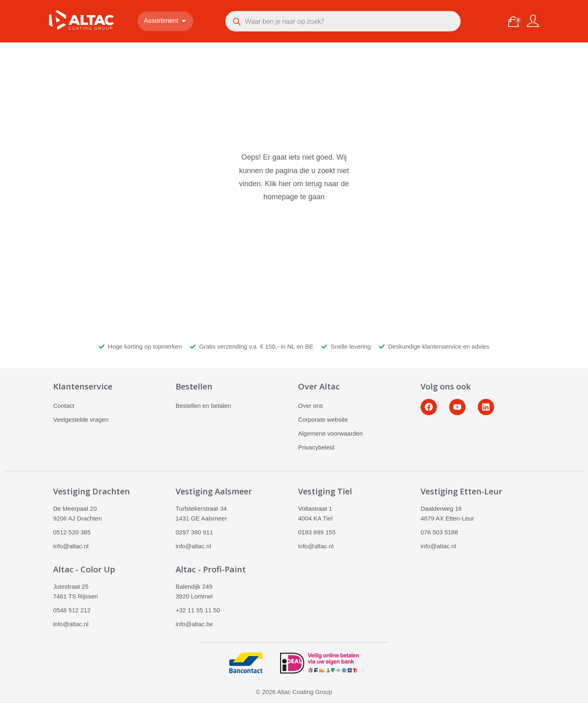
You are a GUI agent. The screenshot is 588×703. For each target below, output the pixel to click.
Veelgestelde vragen (81, 419)
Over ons (311, 406)
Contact (64, 406)
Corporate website (323, 419)
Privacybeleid (316, 447)
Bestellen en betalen (203, 406)
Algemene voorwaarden (330, 433)
